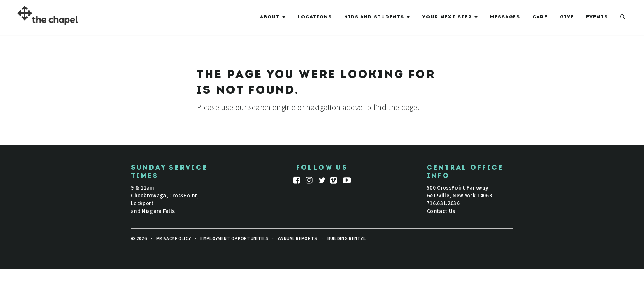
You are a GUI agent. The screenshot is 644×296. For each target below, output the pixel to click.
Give (567, 17)
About (273, 19)
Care (540, 17)
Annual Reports (298, 238)
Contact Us (441, 211)
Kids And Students (377, 19)
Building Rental (347, 238)
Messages (505, 17)
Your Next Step (450, 19)
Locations (315, 17)
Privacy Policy (174, 238)
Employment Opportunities (234, 238)
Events (597, 17)
